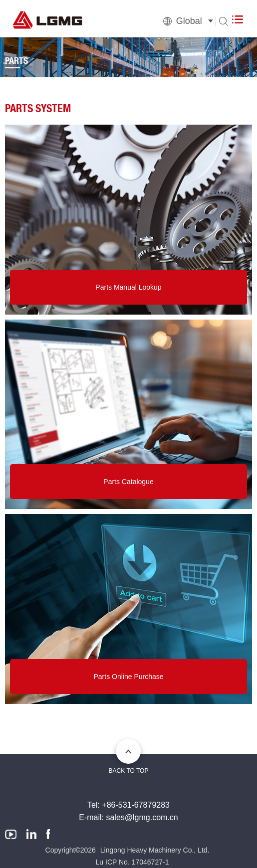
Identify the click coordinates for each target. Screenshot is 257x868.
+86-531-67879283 (136, 805)
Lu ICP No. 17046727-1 (132, 862)
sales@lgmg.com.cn (142, 817)
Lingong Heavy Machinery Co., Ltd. (155, 850)
